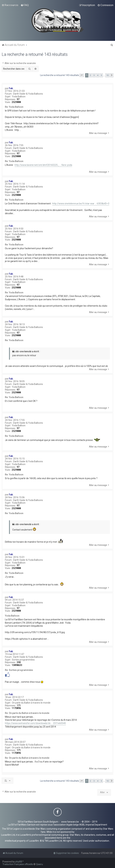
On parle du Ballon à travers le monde (31, 703)
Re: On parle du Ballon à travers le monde (27, 713)
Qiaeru (39, 864)
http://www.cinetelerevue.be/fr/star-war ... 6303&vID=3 (81, 204)
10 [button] (107, 75)
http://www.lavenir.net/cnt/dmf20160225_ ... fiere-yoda (43, 165)
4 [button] (98, 75)
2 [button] (90, 75)
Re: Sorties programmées (19, 670)
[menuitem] (25, 5)
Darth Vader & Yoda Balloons (28, 94)
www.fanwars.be (70, 822)
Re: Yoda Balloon (14, 107)
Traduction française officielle (18, 864)
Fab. (11, 88)
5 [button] (101, 75)
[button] (82, 75)
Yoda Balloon (19, 97)
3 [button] (94, 75)
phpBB (19, 862)
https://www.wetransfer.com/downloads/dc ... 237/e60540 (35, 723)
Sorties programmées (23, 660)
